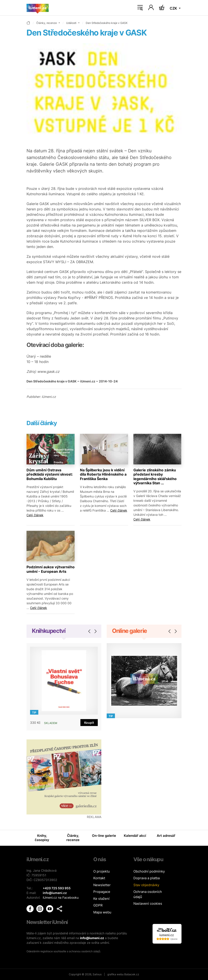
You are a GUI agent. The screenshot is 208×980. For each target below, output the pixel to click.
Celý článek (35, 515)
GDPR (98, 905)
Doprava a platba (147, 878)
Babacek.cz (132, 974)
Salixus (97, 974)
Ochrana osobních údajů (148, 894)
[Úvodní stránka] (38, 8)
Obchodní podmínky (149, 871)
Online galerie (129, 631)
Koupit (89, 723)
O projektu (102, 871)
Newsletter (102, 885)
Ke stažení (101, 899)
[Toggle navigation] (140, 8)
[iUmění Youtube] (50, 908)
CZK (174, 8)
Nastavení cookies (148, 903)
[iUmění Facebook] (31, 908)
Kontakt (99, 878)
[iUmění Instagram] (40, 908)
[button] (59, 909)
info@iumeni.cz (92, 938)
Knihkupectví (49, 631)
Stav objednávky (146, 885)
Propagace (102, 892)
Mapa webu (102, 912)
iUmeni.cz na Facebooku (61, 897)
